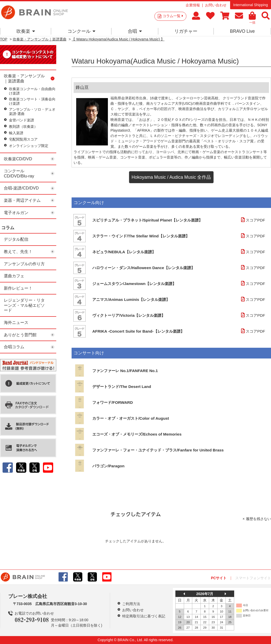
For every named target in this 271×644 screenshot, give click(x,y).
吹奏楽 (26, 31)
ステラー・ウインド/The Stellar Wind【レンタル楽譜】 (141, 236)
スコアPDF (252, 220)
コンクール (81, 31)
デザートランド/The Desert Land (122, 387)
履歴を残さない (258, 519)
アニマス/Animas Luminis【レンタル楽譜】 (131, 299)
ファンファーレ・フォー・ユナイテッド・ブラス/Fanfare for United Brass (158, 450)
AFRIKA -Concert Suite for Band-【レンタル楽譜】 (138, 331)
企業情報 (193, 5)
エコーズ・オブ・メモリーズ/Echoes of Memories (137, 434)
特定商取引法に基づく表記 (144, 616)
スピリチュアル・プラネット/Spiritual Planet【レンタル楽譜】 (147, 220)
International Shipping (250, 5)
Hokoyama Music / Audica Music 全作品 (171, 177)
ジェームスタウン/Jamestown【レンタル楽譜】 (134, 284)
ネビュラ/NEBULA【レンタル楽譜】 (124, 252)
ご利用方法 (131, 604)
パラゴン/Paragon (108, 466)
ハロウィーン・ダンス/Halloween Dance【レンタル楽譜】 (144, 268)
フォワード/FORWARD (113, 402)
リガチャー (186, 31)
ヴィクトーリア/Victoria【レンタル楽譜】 (129, 315)
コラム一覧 (173, 16)
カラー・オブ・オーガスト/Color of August (131, 418)
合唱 (135, 31)
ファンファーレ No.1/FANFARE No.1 (125, 371)
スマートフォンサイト (253, 578)
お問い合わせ (216, 5)
